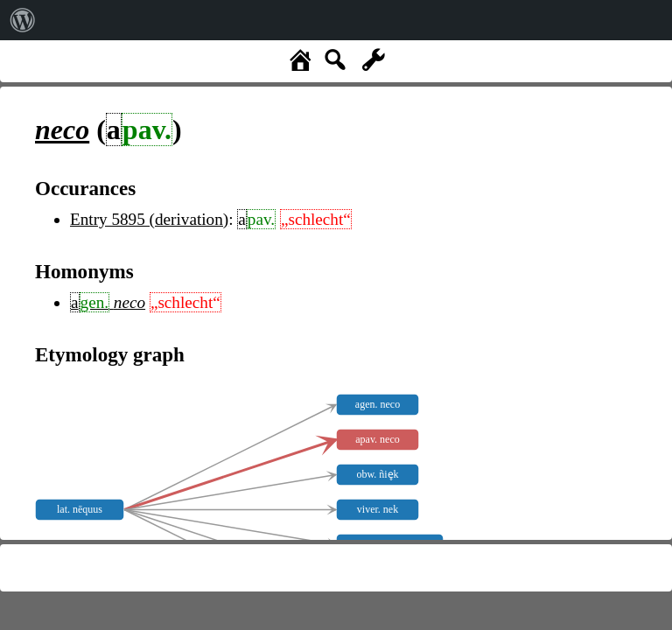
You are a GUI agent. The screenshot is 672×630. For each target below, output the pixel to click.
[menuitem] (23, 20)
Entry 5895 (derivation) (149, 219)
